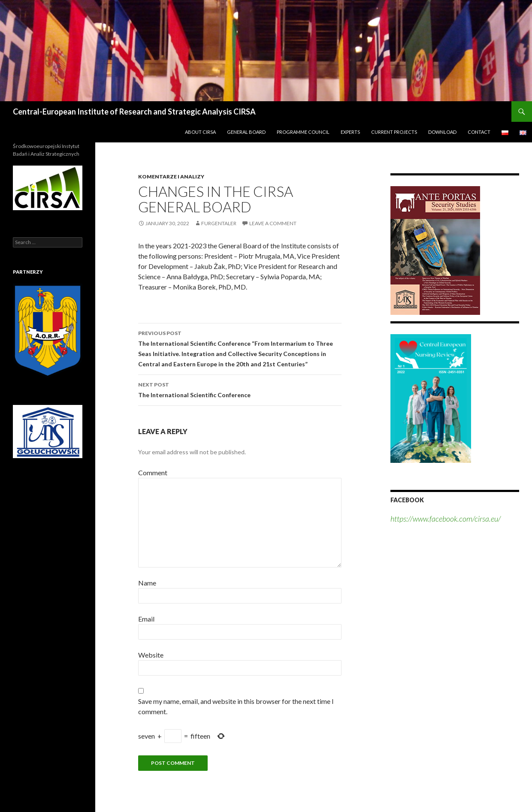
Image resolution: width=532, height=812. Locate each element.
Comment (153, 472)
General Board (246, 132)
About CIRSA (200, 132)
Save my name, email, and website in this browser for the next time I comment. (236, 706)
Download (442, 132)
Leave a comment (273, 223)
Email (146, 619)
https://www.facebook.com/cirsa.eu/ (446, 519)
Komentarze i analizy (171, 177)
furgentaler (219, 223)
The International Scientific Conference (240, 389)
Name (147, 583)
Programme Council (303, 132)
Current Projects (394, 132)
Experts (350, 132)
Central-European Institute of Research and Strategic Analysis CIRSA (134, 112)
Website (151, 655)
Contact (479, 132)
